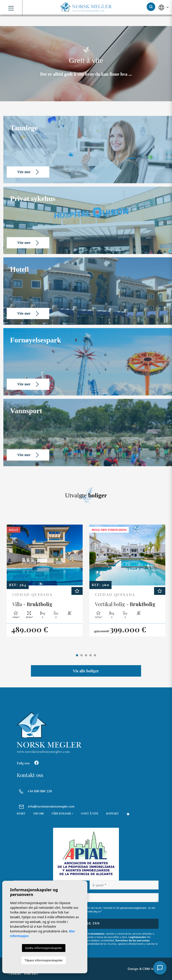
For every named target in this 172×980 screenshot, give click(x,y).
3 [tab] (86, 655)
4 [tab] (90, 655)
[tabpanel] (45, 580)
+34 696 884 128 (35, 791)
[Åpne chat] (160, 968)
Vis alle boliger (86, 671)
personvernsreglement (134, 908)
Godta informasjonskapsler (44, 948)
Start (21, 813)
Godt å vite (90, 813)
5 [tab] (95, 655)
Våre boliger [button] (61, 813)
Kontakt (112, 813)
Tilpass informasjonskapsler (44, 960)
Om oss (38, 813)
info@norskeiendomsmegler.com (51, 806)
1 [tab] (77, 655)
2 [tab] (82, 655)
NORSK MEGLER (86, 7)
